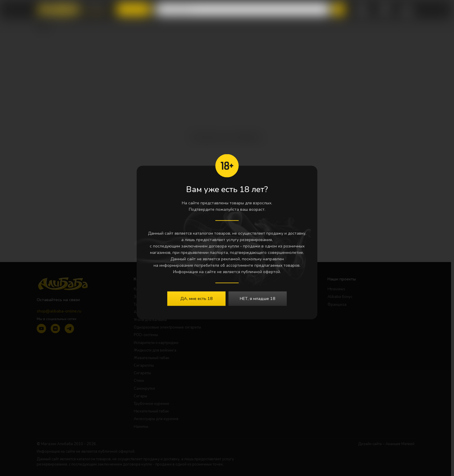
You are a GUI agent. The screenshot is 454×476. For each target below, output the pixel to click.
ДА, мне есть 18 (197, 298)
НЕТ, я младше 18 (258, 298)
